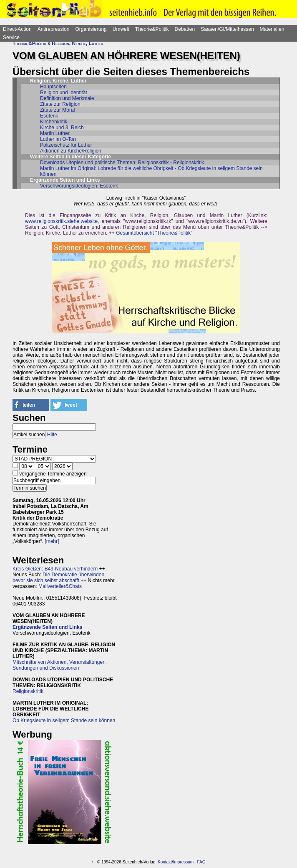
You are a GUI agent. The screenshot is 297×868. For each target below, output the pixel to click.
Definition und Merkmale (67, 98)
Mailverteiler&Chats (60, 586)
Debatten (185, 29)
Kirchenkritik (54, 122)
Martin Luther (55, 133)
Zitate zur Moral (57, 110)
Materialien (272, 29)
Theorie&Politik (152, 29)
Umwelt (121, 29)
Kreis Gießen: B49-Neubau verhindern (55, 569)
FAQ (201, 862)
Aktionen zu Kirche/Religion (71, 151)
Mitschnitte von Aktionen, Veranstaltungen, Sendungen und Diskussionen (60, 665)
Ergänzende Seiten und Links (47, 627)
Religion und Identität (64, 93)
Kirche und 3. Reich (62, 128)
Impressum (183, 862)
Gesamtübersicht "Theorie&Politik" (154, 233)
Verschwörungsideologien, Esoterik (79, 186)
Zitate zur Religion (60, 104)
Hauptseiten (53, 87)
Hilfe (52, 435)
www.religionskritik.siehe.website (61, 221)
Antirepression (54, 29)
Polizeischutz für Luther (66, 145)
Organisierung (91, 29)
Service (11, 38)
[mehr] (52, 541)
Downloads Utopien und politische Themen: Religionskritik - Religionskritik (122, 163)
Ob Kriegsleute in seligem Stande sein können (64, 720)
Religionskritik (28, 691)
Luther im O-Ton (58, 139)
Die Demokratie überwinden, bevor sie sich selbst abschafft (59, 578)
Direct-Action (17, 29)
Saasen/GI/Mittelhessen (227, 29)
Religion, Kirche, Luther (77, 43)
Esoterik (49, 116)
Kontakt (165, 862)
